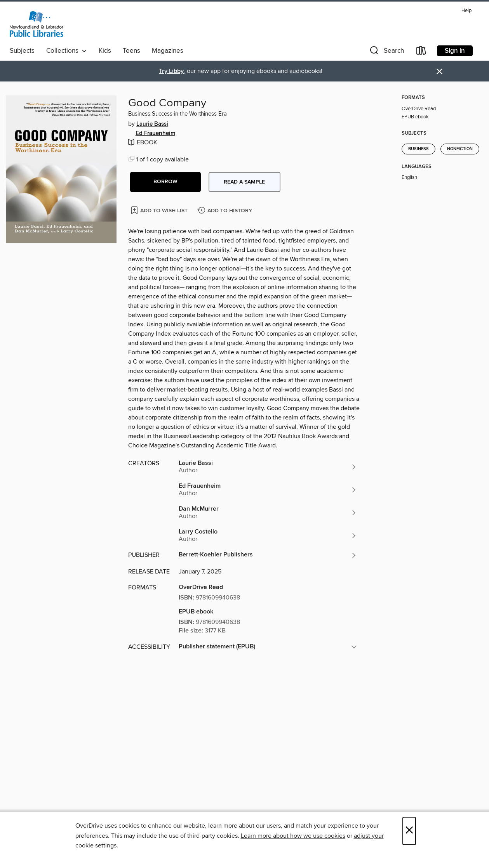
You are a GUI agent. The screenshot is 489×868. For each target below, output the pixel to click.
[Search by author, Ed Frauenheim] (268, 490)
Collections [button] (67, 51)
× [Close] (409, 831)
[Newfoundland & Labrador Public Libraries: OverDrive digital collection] (37, 24)
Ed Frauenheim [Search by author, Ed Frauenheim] (155, 133)
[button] (386, 52)
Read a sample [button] (244, 182)
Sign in (455, 51)
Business (419, 149)
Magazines (168, 51)
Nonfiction (460, 149)
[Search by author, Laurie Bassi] (268, 467)
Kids (105, 51)
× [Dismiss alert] (439, 72)
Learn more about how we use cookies (293, 836)
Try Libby (171, 71)
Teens (131, 51)
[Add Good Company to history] (226, 211)
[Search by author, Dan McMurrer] (268, 513)
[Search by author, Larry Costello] (268, 535)
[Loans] (421, 52)
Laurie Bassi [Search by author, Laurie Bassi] (152, 124)
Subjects (22, 51)
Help (466, 11)
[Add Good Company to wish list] (160, 210)
